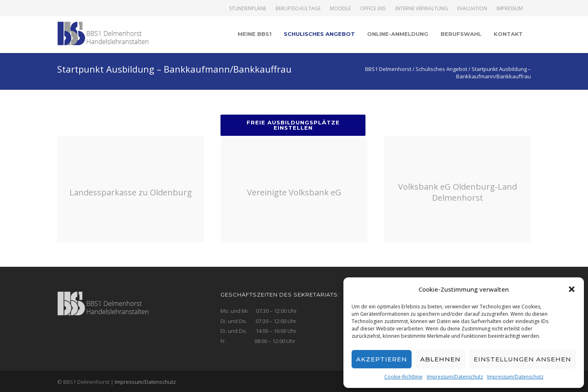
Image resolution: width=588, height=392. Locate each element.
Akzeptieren (382, 359)
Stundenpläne (248, 9)
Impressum (510, 9)
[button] (572, 289)
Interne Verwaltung (422, 9)
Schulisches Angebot (319, 34)
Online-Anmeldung (398, 34)
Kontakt (508, 34)
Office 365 (373, 9)
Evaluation (472, 9)
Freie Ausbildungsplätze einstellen (293, 125)
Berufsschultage (298, 9)
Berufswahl (461, 34)
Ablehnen (440, 359)
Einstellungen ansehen (522, 359)
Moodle (340, 9)
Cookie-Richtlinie (403, 377)
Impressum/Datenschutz (455, 377)
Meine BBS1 (255, 34)
